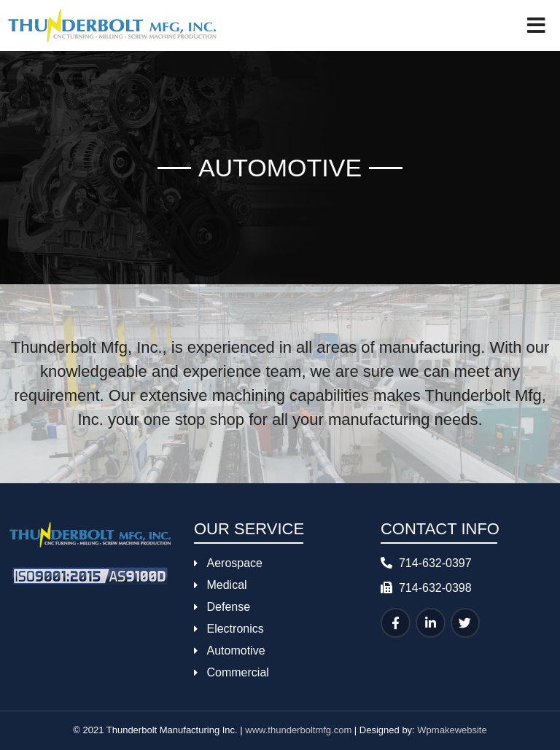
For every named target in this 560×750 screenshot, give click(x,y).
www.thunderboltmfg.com (298, 730)
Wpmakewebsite (452, 730)
